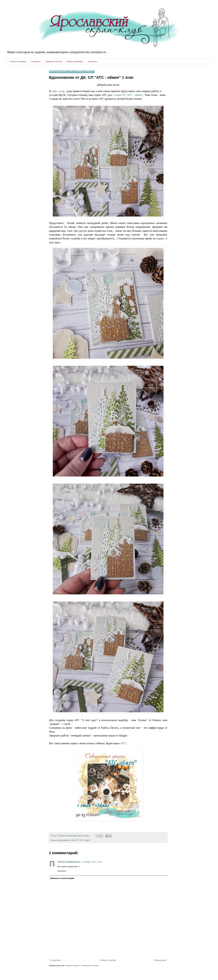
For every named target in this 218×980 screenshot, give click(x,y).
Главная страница (18, 61)
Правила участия (54, 61)
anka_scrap (58, 91)
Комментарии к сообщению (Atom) (82, 965)
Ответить (62, 871)
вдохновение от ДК (66, 840)
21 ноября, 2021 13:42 (92, 862)
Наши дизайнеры (75, 61)
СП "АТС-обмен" (83, 840)
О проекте (36, 61)
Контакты (93, 61)
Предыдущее (160, 960)
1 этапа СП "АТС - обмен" (128, 95)
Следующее (55, 960)
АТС (123, 743)
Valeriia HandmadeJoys (69, 862)
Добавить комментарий (62, 878)
